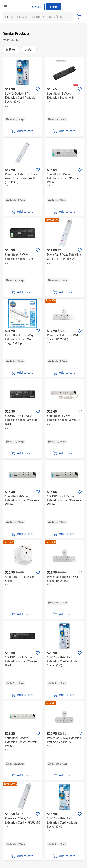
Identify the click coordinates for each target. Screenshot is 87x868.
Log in (54, 7)
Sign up (37, 7)
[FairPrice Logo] (18, 7)
